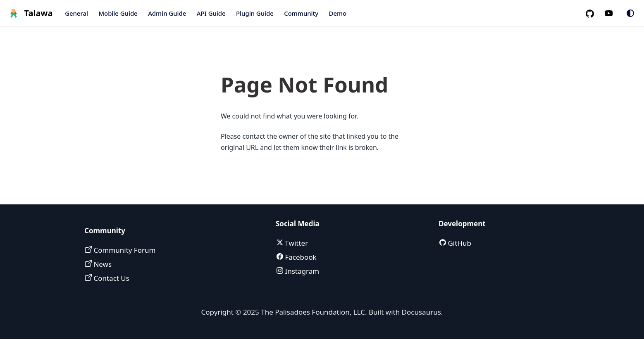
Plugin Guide (255, 13)
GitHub (459, 243)
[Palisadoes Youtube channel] (613, 13)
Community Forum (124, 250)
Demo (338, 13)
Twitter (296, 243)
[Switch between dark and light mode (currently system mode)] (630, 13)
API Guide (211, 13)
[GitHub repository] (593, 13)
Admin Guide (167, 13)
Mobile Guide (118, 13)
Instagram (301, 271)
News (102, 264)
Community (301, 13)
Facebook (300, 257)
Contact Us (111, 278)
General (76, 13)
